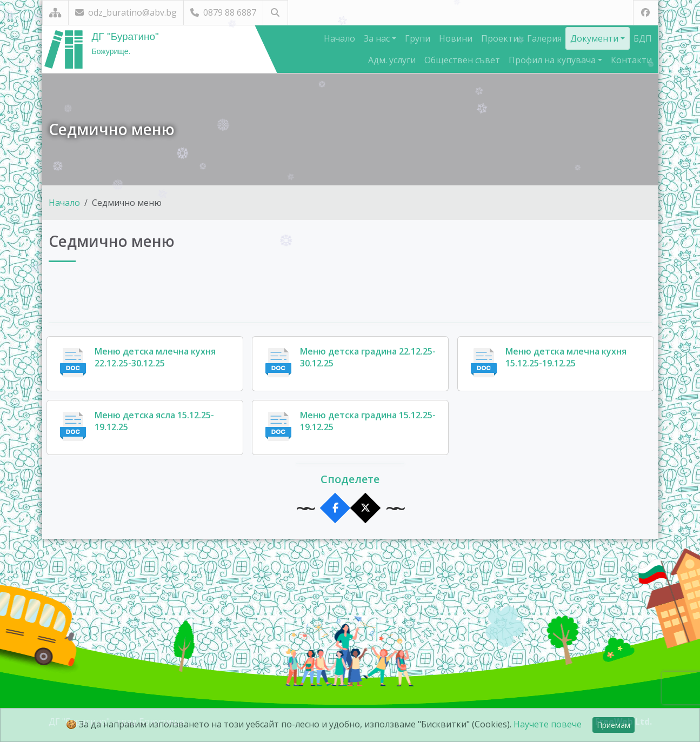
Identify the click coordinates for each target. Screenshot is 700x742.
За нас (378, 38)
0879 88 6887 (223, 12)
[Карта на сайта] (55, 13)
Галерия (544, 38)
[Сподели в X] (365, 508)
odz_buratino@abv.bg (126, 12)
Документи (595, 38)
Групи (418, 38)
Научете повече (548, 724)
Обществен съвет (462, 60)
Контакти (631, 60)
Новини (456, 38)
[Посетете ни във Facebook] (646, 13)
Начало (339, 38)
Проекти (500, 38)
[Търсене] (275, 13)
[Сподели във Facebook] (335, 508)
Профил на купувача (553, 60)
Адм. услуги (392, 60)
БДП (643, 38)
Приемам (614, 725)
